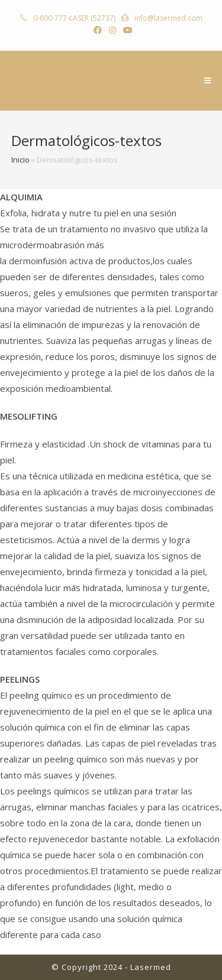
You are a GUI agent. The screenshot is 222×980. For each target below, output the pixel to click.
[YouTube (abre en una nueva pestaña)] (126, 30)
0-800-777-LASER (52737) (73, 18)
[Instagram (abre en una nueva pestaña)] (112, 30)
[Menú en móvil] (208, 80)
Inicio (20, 160)
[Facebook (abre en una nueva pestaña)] (98, 30)
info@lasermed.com (168, 18)
